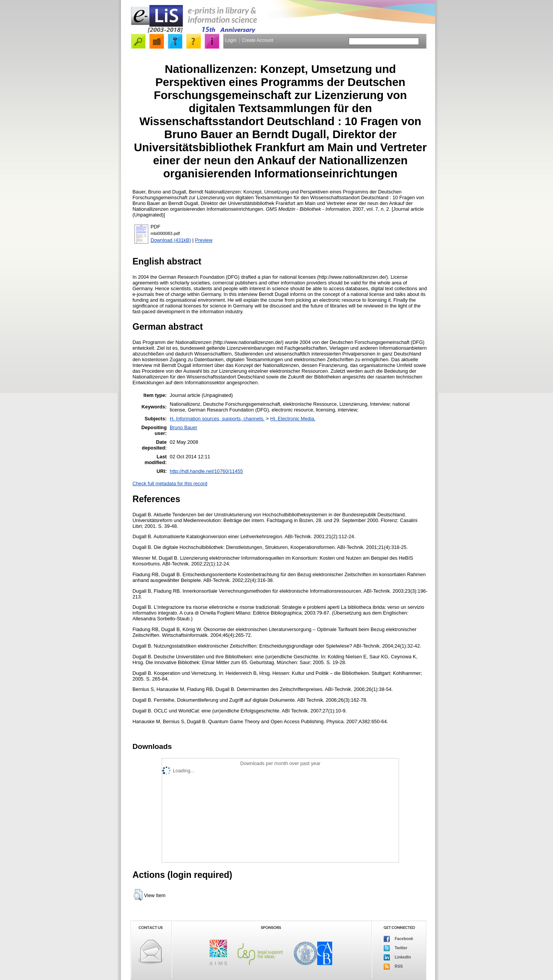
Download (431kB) (171, 240)
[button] (138, 895)
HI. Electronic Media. (293, 419)
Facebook (398, 939)
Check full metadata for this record (170, 483)
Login (231, 40)
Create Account (257, 40)
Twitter (396, 948)
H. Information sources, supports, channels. (217, 419)
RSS (393, 967)
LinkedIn (397, 957)
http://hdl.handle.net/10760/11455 (206, 471)
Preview (204, 240)
